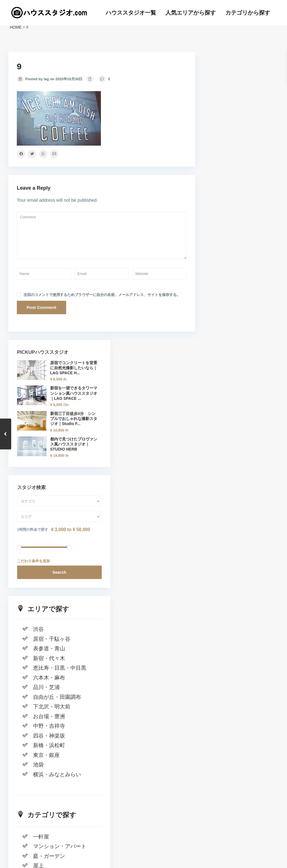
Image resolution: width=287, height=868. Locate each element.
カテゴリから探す (248, 13)
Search (241, 320)
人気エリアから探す (191, 13)
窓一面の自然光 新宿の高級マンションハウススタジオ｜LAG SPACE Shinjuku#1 (239, 797)
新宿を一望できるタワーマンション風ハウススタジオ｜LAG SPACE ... (253, 120)
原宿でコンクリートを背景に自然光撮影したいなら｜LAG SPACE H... (253, 85)
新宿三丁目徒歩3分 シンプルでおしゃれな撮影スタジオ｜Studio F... (254, 156)
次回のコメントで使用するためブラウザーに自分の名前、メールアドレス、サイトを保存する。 (102, 295)
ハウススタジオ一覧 (131, 13)
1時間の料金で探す (228, 277)
